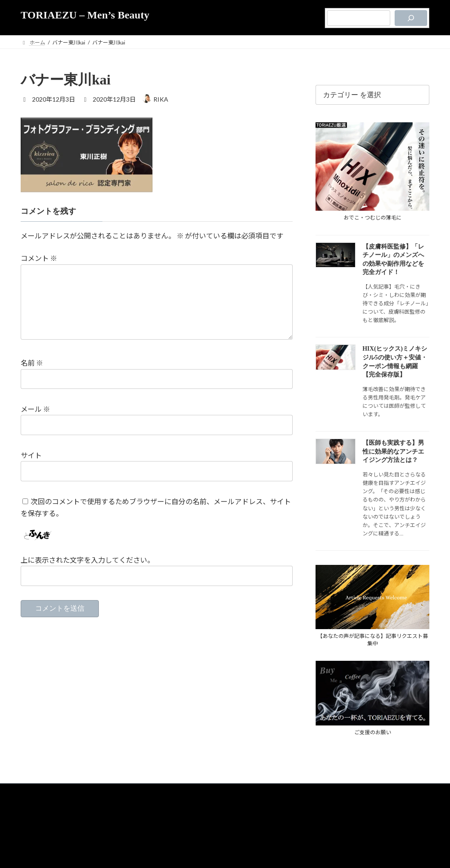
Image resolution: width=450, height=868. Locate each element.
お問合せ (270, 823)
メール (35, 423)
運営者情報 (241, 823)
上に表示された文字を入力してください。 (87, 574)
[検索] (411, 18)
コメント (39, 258)
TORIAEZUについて (196, 804)
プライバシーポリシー (251, 804)
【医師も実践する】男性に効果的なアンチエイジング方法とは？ (393, 451)
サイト (31, 469)
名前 (32, 377)
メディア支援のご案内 (196, 823)
